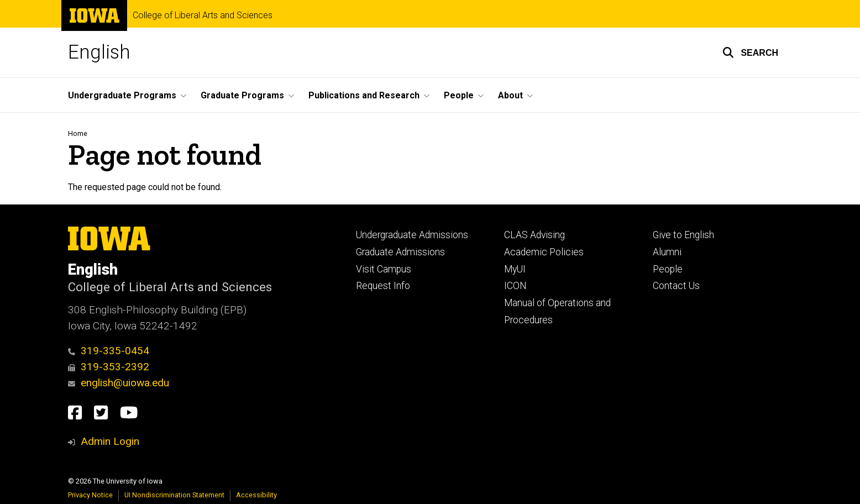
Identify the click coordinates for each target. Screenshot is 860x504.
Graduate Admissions (400, 252)
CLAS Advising (534, 235)
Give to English (683, 235)
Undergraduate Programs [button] (122, 95)
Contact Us (676, 286)
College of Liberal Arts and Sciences (203, 15)
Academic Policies (544, 252)
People (668, 269)
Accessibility (256, 495)
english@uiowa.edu (119, 383)
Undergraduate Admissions (412, 235)
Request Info (383, 286)
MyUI (515, 269)
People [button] (459, 95)
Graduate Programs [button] (242, 95)
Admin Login (110, 441)
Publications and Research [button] (364, 95)
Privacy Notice (90, 495)
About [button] (510, 95)
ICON (515, 286)
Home (78, 133)
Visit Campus (384, 269)
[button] (750, 53)
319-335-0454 (109, 351)
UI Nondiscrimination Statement (174, 495)
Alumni (667, 252)
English (99, 52)
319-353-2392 (109, 367)
